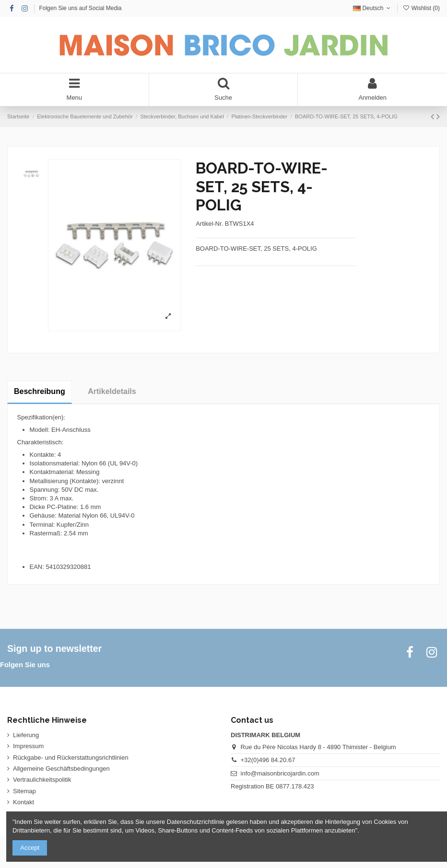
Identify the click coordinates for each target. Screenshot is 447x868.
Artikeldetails (112, 391)
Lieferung (26, 735)
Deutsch (373, 8)
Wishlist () (421, 8)
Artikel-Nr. (209, 224)
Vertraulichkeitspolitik (42, 780)
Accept (30, 848)
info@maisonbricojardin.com (280, 773)
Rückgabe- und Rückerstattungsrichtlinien (71, 758)
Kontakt (24, 802)
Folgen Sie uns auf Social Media (80, 8)
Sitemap (24, 791)
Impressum (28, 746)
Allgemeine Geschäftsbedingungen (61, 769)
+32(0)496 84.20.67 (268, 760)
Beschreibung (40, 391)
